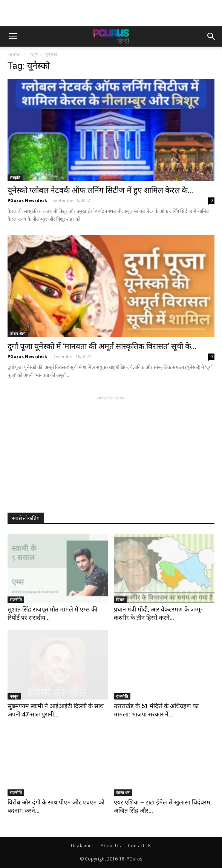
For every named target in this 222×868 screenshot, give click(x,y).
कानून (14, 696)
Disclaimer (82, 846)
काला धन (123, 792)
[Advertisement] (111, 13)
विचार (120, 599)
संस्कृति (15, 178)
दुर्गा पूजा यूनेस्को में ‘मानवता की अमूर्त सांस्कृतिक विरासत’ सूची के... (102, 346)
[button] (211, 36)
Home (14, 54)
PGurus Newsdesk (27, 200)
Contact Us (139, 846)
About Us (111, 846)
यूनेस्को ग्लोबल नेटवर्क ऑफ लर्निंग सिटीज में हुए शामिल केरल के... (100, 190)
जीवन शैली (18, 334)
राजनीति (16, 599)
